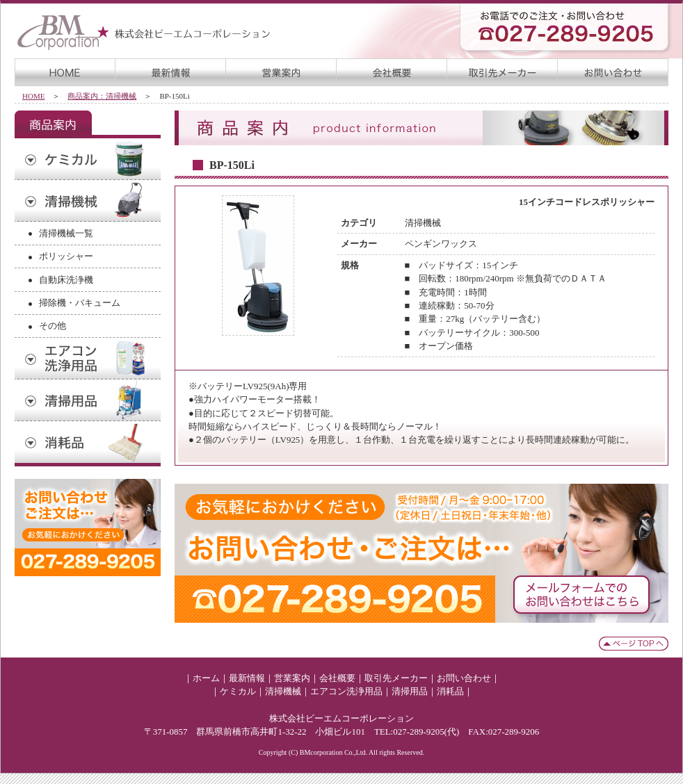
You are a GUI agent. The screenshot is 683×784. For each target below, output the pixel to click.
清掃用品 (410, 691)
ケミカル (238, 691)
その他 (53, 326)
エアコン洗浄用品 (346, 691)
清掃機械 (283, 691)
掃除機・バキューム (80, 303)
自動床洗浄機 (66, 280)
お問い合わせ (464, 678)
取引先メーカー (396, 678)
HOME (33, 96)
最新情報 (247, 678)
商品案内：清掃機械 (102, 96)
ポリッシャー (66, 256)
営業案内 (292, 678)
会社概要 (337, 678)
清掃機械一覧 (66, 233)
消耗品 (450, 691)
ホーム (206, 678)
